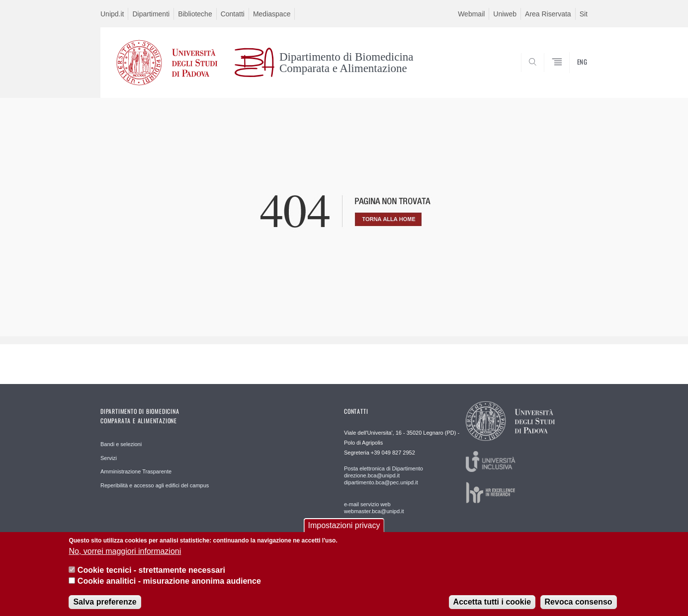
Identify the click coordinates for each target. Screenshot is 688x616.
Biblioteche (195, 14)
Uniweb (505, 14)
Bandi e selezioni (121, 444)
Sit (584, 14)
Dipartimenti (151, 14)
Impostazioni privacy (344, 533)
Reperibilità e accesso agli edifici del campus (155, 485)
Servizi (109, 458)
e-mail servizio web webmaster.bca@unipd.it (374, 508)
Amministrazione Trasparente (136, 471)
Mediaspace (272, 14)
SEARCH (570, 74)
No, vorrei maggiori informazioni (125, 559)
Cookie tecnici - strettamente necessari (151, 577)
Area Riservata (548, 14)
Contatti (233, 14)
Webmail (471, 14)
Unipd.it (112, 14)
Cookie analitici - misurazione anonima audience (169, 589)
